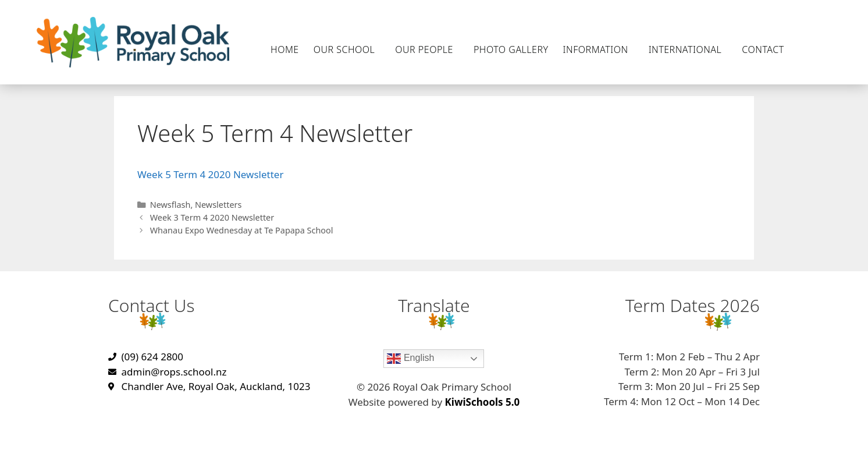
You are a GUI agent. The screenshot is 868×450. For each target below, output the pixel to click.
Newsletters (218, 205)
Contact (766, 49)
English (410, 359)
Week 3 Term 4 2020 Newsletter (212, 217)
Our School (347, 49)
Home (285, 49)
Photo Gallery (511, 49)
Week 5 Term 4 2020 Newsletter (210, 174)
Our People (427, 49)
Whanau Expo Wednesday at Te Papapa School (242, 230)
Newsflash (170, 205)
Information (599, 49)
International (688, 49)
